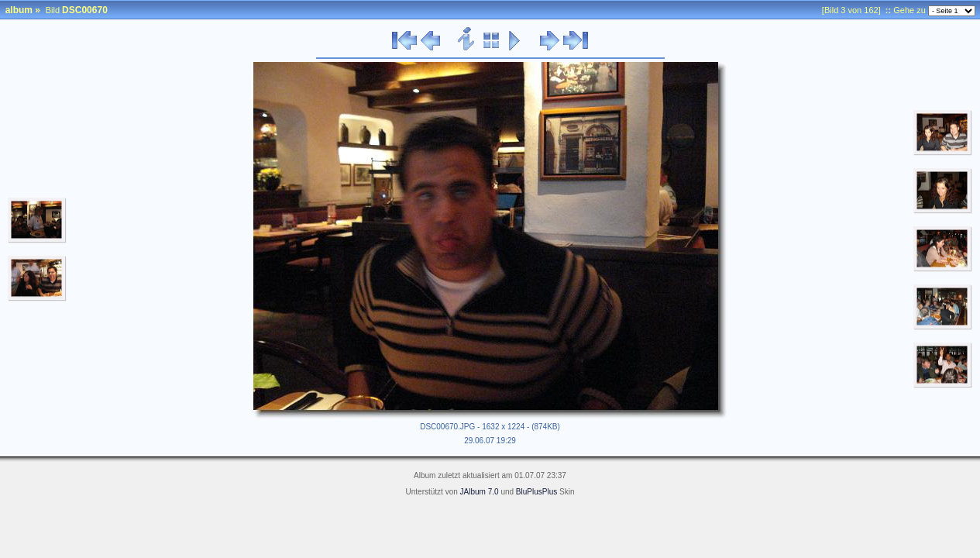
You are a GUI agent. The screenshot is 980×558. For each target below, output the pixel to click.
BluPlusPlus (536, 492)
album (19, 10)
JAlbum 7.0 (480, 492)
